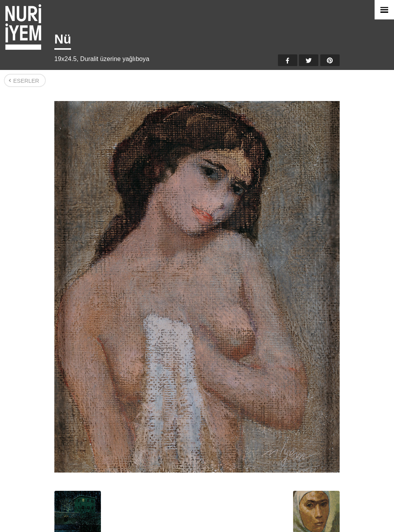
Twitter (309, 60)
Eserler (26, 81)
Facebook (288, 60)
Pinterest (330, 60)
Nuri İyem (23, 27)
